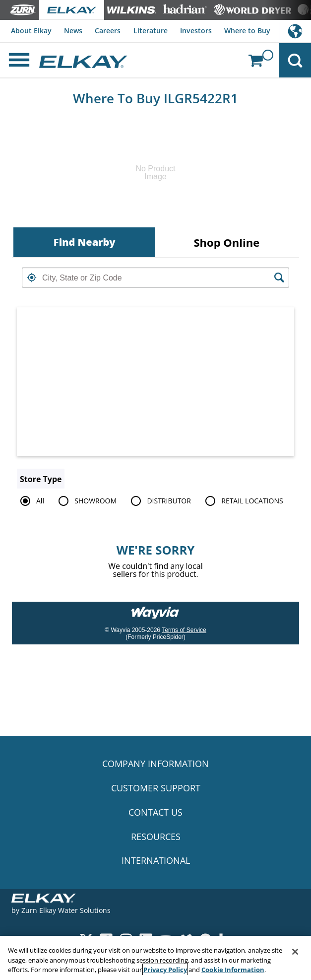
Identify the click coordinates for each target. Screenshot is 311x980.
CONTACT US (155, 812)
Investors (196, 31)
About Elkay (31, 31)
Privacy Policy (165, 970)
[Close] (295, 952)
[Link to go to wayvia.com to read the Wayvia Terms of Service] (156, 609)
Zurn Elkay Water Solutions (66, 910)
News (73, 31)
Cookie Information (233, 970)
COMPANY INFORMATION (155, 764)
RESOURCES (156, 837)
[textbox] (155, 278)
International (295, 31)
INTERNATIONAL (156, 860)
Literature (151, 31)
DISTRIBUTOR (159, 501)
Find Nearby (85, 242)
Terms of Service (184, 630)
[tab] (85, 242)
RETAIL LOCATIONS (242, 501)
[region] (155, 958)
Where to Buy (247, 31)
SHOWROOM (86, 501)
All (31, 501)
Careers (108, 31)
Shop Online (226, 242)
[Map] (155, 382)
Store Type (41, 479)
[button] (32, 278)
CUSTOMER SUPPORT (156, 788)
